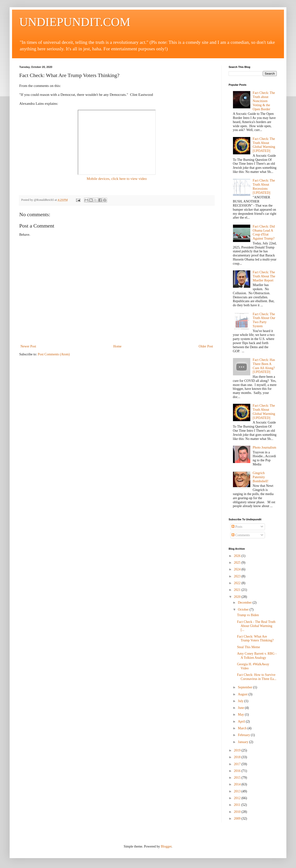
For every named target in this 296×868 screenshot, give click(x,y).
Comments (241, 535)
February (244, 735)
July (241, 701)
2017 (238, 764)
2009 (238, 819)
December (245, 603)
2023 (238, 576)
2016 (238, 771)
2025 (238, 563)
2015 (238, 778)
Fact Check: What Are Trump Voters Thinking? (255, 639)
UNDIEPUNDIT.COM (75, 22)
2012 (238, 798)
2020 (238, 597)
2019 (238, 750)
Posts (237, 527)
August (243, 694)
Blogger (166, 846)
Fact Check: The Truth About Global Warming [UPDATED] (264, 145)
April (242, 721)
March (243, 728)
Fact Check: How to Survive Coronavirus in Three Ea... (257, 677)
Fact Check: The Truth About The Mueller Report (264, 276)
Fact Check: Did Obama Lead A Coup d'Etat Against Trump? (264, 232)
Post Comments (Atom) (54, 354)
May (241, 715)
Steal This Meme (248, 647)
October (244, 610)
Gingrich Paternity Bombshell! (261, 477)
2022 (238, 583)
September (245, 687)
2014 (238, 784)
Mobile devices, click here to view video (117, 179)
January (243, 742)
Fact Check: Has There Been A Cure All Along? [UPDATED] (264, 366)
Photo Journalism (264, 447)
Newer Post (28, 346)
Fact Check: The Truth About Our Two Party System (264, 320)
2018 (238, 757)
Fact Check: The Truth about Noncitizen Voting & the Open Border (264, 101)
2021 (238, 590)
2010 (238, 812)
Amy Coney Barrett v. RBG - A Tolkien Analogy (257, 656)
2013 (238, 791)
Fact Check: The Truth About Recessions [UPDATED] (264, 186)
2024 (238, 569)
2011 (238, 805)
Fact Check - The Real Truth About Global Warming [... (256, 626)
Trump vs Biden (248, 615)
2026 (238, 556)
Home (117, 346)
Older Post (206, 346)
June (241, 708)
